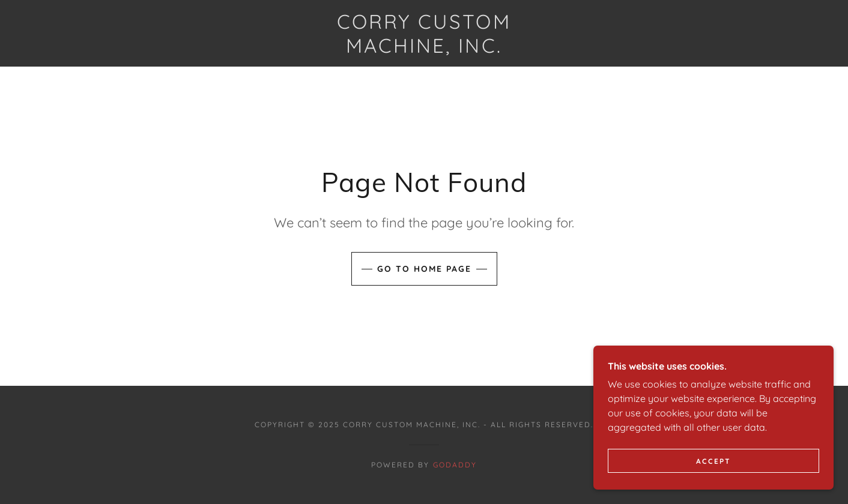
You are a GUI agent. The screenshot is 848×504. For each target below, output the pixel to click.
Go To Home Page (424, 269)
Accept (713, 486)
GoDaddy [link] (455, 465)
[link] (424, 49)
